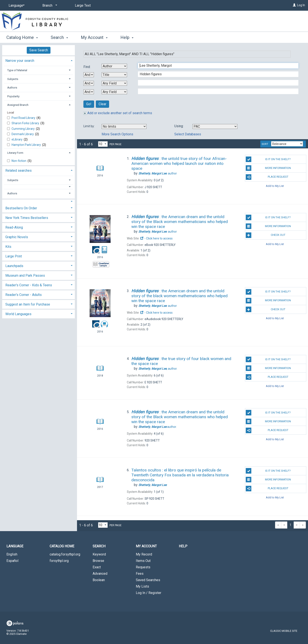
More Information (268, 168)
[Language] (16, 6)
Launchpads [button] (14, 266)
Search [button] (59, 37)
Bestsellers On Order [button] (21, 208)
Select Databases (188, 134)
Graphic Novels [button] (17, 237)
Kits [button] (8, 247)
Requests (143, 567)
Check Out (265, 235)
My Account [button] (94, 37)
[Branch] (49, 6)
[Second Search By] (114, 75)
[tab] (38, 60)
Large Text (83, 5)
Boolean (99, 580)
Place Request (267, 177)
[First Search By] (114, 66)
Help (183, 546)
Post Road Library (24, 118)
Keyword (99, 554)
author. (158, 369)
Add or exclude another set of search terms (118, 113)
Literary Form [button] (15, 153)
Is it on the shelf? (268, 159)
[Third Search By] (114, 83)
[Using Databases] (215, 126)
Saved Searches (148, 580)
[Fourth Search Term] (216, 91)
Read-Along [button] (14, 227)
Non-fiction (19, 161)
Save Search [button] (39, 50)
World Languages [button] (18, 314)
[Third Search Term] (216, 83)
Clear (102, 104)
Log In (301, 5)
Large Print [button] (14, 256)
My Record (144, 554)
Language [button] (15, 546)
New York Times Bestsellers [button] (27, 218)
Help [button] (127, 37)
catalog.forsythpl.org (65, 554)
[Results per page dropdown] (103, 144)
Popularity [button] (13, 96)
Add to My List (275, 186)
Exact (97, 567)
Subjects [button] (13, 79)
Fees (140, 574)
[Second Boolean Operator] (89, 83)
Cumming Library (23, 129)
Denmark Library (23, 134)
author (158, 173)
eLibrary (17, 139)
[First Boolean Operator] (89, 75)
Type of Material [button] (17, 70)
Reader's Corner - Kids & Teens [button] (29, 285)
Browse (98, 561)
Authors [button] (12, 88)
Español (12, 561)
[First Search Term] (216, 66)
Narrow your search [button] (20, 61)
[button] (39, 187)
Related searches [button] (19, 171)
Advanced (100, 574)
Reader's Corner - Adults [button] (24, 295)
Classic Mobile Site (284, 631)
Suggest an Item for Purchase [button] (28, 304)
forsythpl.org (59, 561)
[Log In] (294, 5)
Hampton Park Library (27, 145)
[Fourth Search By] (114, 92)
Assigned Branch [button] (18, 105)
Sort (265, 144)
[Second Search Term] (216, 74)
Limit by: (89, 126)
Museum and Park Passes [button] (25, 275)
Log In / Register (149, 593)
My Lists (142, 586)
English (12, 554)
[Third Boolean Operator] (89, 92)
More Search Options (117, 134)
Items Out (143, 561)
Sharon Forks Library (26, 123)
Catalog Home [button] (22, 37)
